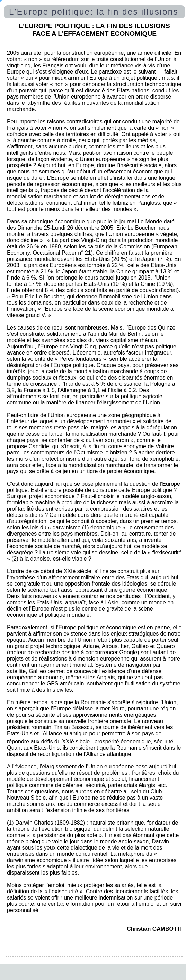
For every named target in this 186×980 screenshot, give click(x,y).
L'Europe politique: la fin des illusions (94, 12)
